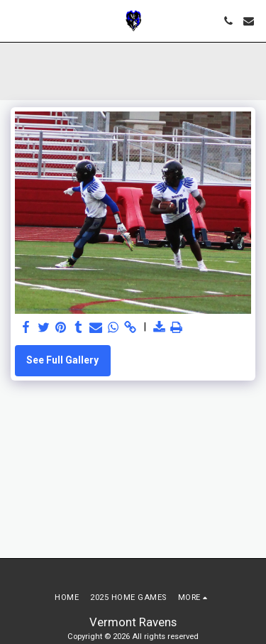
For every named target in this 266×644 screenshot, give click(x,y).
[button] (16, 21)
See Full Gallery (62, 360)
